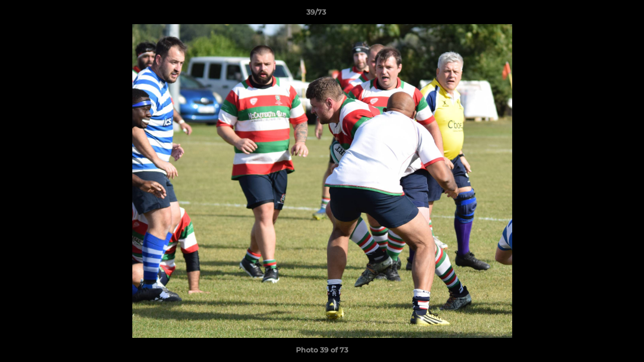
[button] (602, 15)
